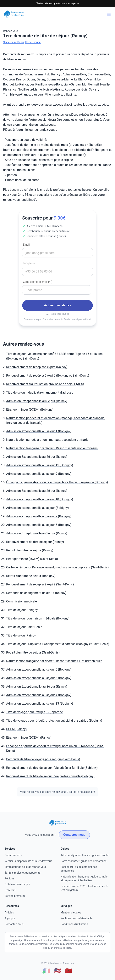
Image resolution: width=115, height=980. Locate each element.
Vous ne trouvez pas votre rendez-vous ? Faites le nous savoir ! (57, 792)
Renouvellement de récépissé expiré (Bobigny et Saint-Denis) (48, 376)
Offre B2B (10, 890)
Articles (9, 913)
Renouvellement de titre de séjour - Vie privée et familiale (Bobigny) (52, 768)
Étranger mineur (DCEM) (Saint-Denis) (32, 559)
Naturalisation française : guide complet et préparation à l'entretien (84, 878)
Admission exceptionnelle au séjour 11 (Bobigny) (40, 465)
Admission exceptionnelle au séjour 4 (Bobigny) (39, 695)
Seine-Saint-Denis (14, 42)
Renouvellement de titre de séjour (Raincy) (35, 542)
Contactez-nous (74, 835)
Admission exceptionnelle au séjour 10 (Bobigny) (40, 499)
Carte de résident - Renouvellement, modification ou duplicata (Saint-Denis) (57, 567)
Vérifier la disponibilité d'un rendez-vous (28, 861)
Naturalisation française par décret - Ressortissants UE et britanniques (54, 661)
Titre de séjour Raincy (21, 635)
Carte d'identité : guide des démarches (84, 861)
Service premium (15, 896)
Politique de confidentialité (77, 918)
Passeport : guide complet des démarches (79, 869)
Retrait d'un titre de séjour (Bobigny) (31, 576)
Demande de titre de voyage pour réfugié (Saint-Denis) (43, 759)
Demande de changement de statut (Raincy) (36, 593)
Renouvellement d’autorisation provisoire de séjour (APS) (45, 384)
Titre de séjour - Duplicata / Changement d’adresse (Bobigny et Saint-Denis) (58, 644)
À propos (10, 918)
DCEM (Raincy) (16, 729)
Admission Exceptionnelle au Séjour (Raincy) (37, 401)
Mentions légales (71, 913)
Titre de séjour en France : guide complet (85, 855)
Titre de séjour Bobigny (22, 610)
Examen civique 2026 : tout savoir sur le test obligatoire (84, 888)
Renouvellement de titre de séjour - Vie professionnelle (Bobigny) (50, 776)
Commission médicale (22, 601)
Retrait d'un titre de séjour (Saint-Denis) (33, 652)
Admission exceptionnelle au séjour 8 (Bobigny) (39, 678)
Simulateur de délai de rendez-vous (26, 867)
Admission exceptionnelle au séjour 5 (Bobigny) (39, 669)
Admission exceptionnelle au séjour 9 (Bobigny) (39, 474)
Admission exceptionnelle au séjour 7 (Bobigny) (39, 516)
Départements (13, 855)
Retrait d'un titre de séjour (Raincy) (30, 550)
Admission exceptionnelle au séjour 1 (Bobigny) (39, 431)
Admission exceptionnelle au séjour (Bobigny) (37, 508)
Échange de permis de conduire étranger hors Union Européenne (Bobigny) (57, 482)
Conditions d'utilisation (74, 924)
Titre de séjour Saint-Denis (24, 627)
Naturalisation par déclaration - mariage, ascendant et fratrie (47, 440)
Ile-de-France (33, 42)
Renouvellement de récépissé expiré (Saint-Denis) (40, 584)
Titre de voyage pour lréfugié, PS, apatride (35, 712)
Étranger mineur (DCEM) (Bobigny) (30, 410)
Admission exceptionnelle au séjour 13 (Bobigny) (40, 704)
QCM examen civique (17, 884)
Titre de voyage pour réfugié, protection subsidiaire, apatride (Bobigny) (54, 721)
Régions (9, 878)
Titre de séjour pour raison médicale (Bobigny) (38, 618)
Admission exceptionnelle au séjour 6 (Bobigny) (39, 525)
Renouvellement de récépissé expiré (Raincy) (37, 367)
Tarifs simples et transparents (22, 873)
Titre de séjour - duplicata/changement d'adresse (40, 393)
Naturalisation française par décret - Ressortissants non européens (52, 448)
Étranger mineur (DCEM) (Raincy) (29, 738)
